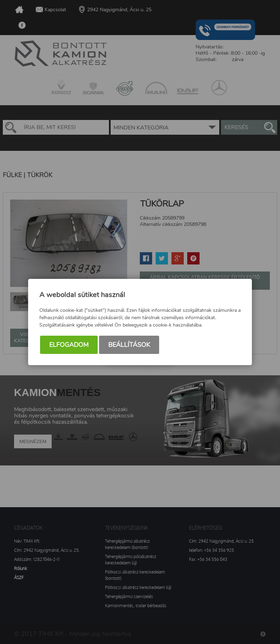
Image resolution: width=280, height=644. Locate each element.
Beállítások (129, 345)
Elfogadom (69, 345)
